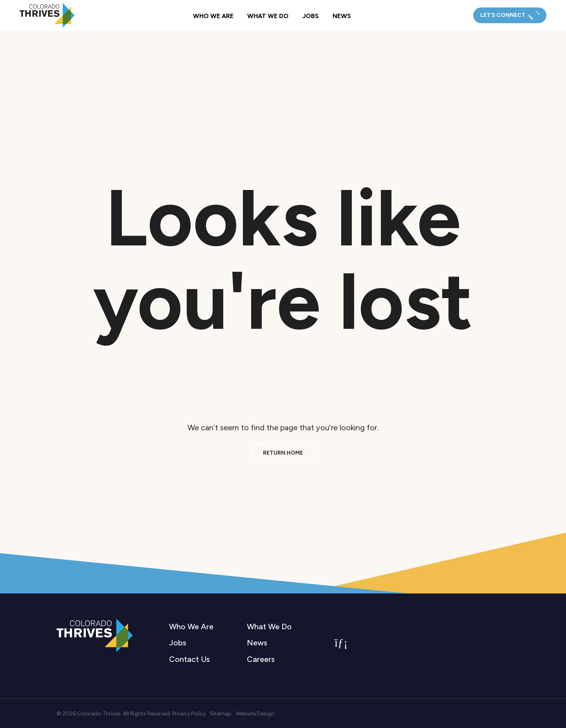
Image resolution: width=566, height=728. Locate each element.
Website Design (255, 714)
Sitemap (221, 714)
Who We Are (213, 16)
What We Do (268, 16)
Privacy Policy (189, 714)
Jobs (311, 16)
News (342, 16)
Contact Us (189, 659)
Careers (261, 659)
